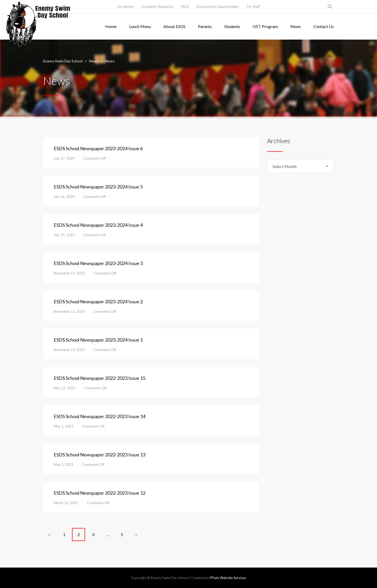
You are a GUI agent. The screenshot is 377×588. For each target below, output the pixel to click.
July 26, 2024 (64, 197)
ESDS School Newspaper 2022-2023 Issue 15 (99, 378)
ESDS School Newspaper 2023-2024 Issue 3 (98, 263)
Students (232, 26)
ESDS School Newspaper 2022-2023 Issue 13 (99, 455)
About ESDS (174, 26)
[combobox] (300, 166)
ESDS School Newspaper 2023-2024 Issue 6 (98, 148)
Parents (205, 26)
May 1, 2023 (63, 426)
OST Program (265, 26)
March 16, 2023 (66, 503)
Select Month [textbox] (285, 166)
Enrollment (126, 7)
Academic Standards (157, 7)
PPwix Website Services (228, 578)
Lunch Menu (140, 26)
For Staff (253, 7)
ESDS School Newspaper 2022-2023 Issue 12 (99, 493)
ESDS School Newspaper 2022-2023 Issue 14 (99, 416)
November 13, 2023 (69, 273)
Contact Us (324, 26)
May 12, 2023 (65, 388)
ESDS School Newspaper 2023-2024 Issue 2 (98, 301)
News (296, 26)
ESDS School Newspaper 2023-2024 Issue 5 (98, 187)
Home (111, 26)
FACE (185, 7)
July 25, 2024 (64, 235)
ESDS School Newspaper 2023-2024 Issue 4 (98, 225)
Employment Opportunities (218, 7)
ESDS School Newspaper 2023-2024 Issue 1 (98, 340)
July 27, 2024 (64, 158)
